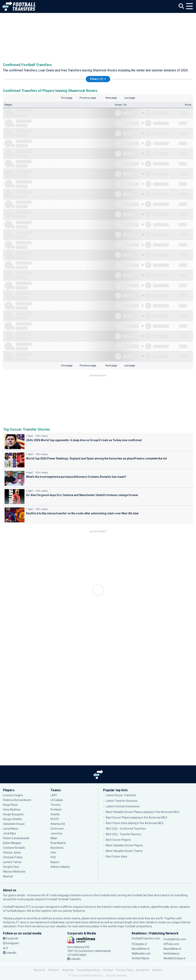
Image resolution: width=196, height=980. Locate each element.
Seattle (55, 814)
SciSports (79, 911)
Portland (56, 810)
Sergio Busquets (13, 814)
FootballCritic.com (175, 939)
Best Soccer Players (118, 840)
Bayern (55, 862)
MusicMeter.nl (172, 949)
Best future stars (117, 856)
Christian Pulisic (13, 857)
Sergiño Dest (11, 867)
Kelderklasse (172, 954)
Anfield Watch (140, 958)
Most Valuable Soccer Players (124, 845)
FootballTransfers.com (146, 938)
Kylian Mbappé (12, 843)
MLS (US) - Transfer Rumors (124, 834)
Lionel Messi (11, 829)
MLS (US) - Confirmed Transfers (126, 829)
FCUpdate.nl (139, 944)
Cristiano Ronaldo (14, 848)
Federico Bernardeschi (17, 800)
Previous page (88, 98)
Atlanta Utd (58, 824)
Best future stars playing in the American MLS (135, 823)
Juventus (56, 833)
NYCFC (55, 819)
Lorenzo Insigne (13, 795)
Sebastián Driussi (14, 824)
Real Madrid (58, 843)
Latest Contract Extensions (123, 806)
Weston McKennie (14, 872)
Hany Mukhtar (12, 810)
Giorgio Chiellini (12, 819)
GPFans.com (171, 944)
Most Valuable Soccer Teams (124, 851)
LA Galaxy (57, 800)
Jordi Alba (9, 833)
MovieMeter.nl (141, 949)
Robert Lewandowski (16, 838)
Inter (53, 853)
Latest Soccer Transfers (121, 795)
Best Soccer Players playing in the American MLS (137, 817)
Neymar (8, 876)
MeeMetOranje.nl (174, 958)
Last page (130, 98)
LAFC (54, 795)
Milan (54, 838)
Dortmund (57, 829)
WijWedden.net (141, 954)
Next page (111, 98)
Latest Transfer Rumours (122, 801)
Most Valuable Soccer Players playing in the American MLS (143, 812)
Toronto (56, 805)
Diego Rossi (10, 805)
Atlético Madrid (60, 867)
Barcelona (57, 848)
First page (67, 98)
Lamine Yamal (12, 862)
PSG (53, 857)
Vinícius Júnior (12, 853)
